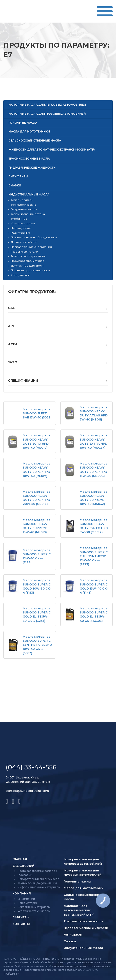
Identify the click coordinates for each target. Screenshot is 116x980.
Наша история (28, 903)
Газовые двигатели (24, 252)
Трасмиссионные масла (29, 159)
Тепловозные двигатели (28, 256)
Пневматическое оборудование (34, 237)
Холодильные (21, 275)
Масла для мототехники (29, 131)
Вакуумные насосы (24, 209)
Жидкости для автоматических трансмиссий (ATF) (52, 150)
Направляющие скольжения (31, 247)
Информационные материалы (39, 888)
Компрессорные (23, 223)
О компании (26, 899)
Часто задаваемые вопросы (37, 871)
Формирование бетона (28, 214)
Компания (22, 894)
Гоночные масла (23, 123)
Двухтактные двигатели (27, 266)
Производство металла (27, 261)
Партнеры (21, 918)
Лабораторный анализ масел (38, 879)
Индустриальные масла (29, 194)
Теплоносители (22, 200)
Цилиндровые (21, 228)
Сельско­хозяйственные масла (35, 140)
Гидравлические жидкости (32, 168)
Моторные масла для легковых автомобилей (47, 105)
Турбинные (19, 219)
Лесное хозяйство (24, 242)
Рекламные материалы (34, 907)
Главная (20, 859)
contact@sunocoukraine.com (28, 791)
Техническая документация (37, 884)
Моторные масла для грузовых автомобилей (47, 114)
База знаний (24, 866)
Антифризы (18, 176)
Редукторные (20, 233)
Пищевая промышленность (31, 270)
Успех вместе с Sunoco (34, 911)
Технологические (24, 205)
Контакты (21, 925)
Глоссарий (25, 875)
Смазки (15, 185)
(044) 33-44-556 (31, 767)
